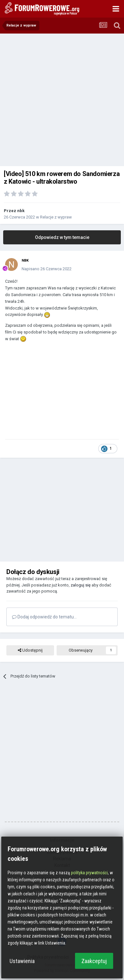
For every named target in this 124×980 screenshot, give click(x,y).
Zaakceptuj (94, 961)
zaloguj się (81, 585)
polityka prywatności (89, 873)
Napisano (47, 269)
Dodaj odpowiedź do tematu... (44, 617)
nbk (21, 211)
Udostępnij (30, 650)
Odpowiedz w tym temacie (62, 237)
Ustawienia (22, 961)
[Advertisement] (62, 99)
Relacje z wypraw (56, 217)
